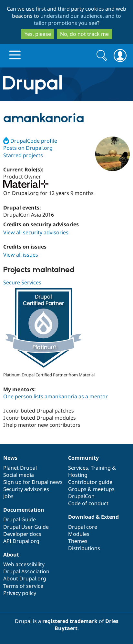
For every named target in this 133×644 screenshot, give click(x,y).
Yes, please (38, 34)
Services (78, 468)
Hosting (78, 475)
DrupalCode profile (30, 141)
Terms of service (23, 586)
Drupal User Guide (26, 527)
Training (101, 468)
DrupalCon (81, 496)
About (11, 555)
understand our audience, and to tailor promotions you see (78, 19)
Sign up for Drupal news (33, 482)
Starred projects (23, 155)
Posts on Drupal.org (28, 148)
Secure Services (22, 282)
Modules (79, 534)
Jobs (8, 496)
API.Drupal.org (21, 541)
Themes (78, 541)
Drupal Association (26, 571)
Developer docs (22, 534)
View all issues (21, 255)
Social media (19, 475)
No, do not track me (84, 34)
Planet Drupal (20, 468)
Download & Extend (93, 517)
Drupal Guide (20, 519)
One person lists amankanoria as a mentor (56, 396)
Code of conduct (88, 503)
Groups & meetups (91, 489)
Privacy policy (20, 593)
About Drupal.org (25, 578)
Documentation (24, 510)
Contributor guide (90, 482)
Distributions (84, 548)
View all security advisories (36, 232)
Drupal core (83, 527)
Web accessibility (24, 564)
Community (83, 458)
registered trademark (70, 621)
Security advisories (26, 489)
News (10, 458)
